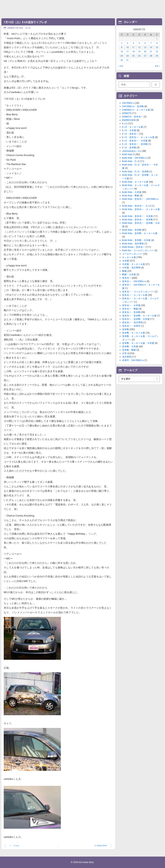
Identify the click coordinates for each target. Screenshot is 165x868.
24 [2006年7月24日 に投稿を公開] (128, 56)
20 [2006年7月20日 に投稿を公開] (145, 52)
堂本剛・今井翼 (130, 347)
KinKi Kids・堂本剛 (132, 230)
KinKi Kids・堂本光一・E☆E (137, 206)
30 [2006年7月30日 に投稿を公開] (122, 60)
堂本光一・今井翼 (131, 305)
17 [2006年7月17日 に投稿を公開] (128, 52)
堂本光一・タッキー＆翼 (135, 295)
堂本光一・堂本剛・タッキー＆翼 (139, 316)
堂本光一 (127, 278)
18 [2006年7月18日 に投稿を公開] (133, 52)
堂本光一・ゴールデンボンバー (138, 292)
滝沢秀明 (127, 357)
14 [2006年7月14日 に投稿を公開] (151, 48)
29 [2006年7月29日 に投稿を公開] (157, 56)
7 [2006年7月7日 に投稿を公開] (151, 43)
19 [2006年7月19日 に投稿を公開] (139, 52)
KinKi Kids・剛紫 (131, 196)
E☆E (28, 28)
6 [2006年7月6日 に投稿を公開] (145, 43)
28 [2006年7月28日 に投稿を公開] (151, 56)
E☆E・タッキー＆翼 (133, 127)
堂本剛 (126, 329)
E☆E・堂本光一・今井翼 (135, 141)
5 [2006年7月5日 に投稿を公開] (139, 43)
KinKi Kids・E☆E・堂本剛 (135, 172)
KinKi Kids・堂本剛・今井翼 (136, 240)
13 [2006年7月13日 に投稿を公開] (145, 48)
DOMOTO (127, 113)
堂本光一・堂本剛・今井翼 (136, 319)
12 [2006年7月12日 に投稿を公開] (139, 48)
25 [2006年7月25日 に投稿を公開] (133, 56)
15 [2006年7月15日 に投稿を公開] (157, 48)
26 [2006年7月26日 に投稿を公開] (139, 56)
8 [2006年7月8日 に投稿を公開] (157, 43)
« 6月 (121, 66)
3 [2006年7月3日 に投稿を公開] (128, 43)
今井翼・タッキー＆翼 (134, 264)
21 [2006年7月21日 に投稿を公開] (151, 52)
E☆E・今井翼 (129, 130)
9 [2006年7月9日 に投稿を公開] (122, 48)
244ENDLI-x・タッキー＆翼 (136, 110)
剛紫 (124, 271)
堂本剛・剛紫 (129, 350)
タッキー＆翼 (129, 257)
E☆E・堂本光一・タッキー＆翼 (138, 137)
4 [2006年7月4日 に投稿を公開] (133, 43)
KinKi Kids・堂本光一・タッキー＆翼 (141, 209)
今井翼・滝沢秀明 (131, 268)
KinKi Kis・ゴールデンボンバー (138, 250)
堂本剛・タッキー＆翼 (134, 333)
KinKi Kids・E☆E (131, 161)
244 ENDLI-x (128, 103)
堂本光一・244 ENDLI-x (134, 281)
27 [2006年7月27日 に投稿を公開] (145, 56)
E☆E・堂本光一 (130, 134)
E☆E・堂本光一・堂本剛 (135, 144)
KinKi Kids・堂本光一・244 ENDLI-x (140, 199)
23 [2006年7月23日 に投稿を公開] (122, 56)
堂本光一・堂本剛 (131, 312)
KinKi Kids (127, 154)
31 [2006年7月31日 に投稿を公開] (128, 60)
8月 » (158, 66)
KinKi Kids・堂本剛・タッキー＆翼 (140, 233)
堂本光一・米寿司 (131, 326)
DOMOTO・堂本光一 (133, 117)
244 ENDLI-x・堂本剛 (133, 106)
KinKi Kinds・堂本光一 (134, 247)
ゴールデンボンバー (132, 254)
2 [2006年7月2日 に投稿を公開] (122, 43)
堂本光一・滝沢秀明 (132, 323)
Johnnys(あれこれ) (132, 151)
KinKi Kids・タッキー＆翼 (135, 182)
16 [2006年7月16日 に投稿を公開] (122, 52)
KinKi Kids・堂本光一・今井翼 (138, 216)
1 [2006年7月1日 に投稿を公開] (157, 39)
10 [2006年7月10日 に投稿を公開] (128, 48)
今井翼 (126, 261)
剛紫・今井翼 (129, 274)
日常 (124, 353)
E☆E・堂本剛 (129, 148)
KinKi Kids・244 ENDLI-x (135, 158)
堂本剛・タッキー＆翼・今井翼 (138, 343)
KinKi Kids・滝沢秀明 (133, 244)
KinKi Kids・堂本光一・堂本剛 (138, 220)
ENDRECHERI (129, 120)
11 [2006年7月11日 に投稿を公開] (133, 48)
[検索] (156, 85)
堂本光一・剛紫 (130, 309)
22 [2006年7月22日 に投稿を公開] (157, 52)
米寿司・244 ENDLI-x (133, 360)
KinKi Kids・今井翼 (132, 192)
